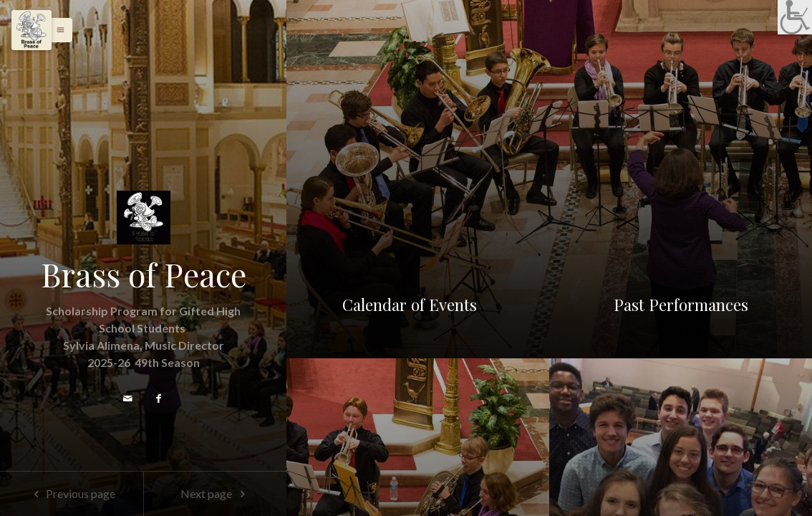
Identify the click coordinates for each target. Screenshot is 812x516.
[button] (57, 30)
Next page (215, 493)
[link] (795, 17)
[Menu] (32, 30)
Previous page (72, 493)
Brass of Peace (144, 275)
